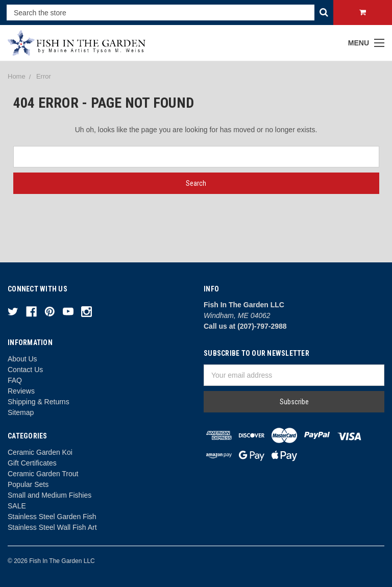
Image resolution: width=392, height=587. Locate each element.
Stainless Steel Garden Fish (52, 517)
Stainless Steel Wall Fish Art (52, 527)
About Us (22, 359)
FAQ (15, 380)
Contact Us (25, 370)
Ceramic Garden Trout (43, 474)
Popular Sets (28, 484)
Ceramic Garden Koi (40, 452)
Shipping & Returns (39, 402)
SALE (17, 506)
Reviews (21, 391)
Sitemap (21, 412)
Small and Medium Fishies (50, 495)
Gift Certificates (32, 463)
